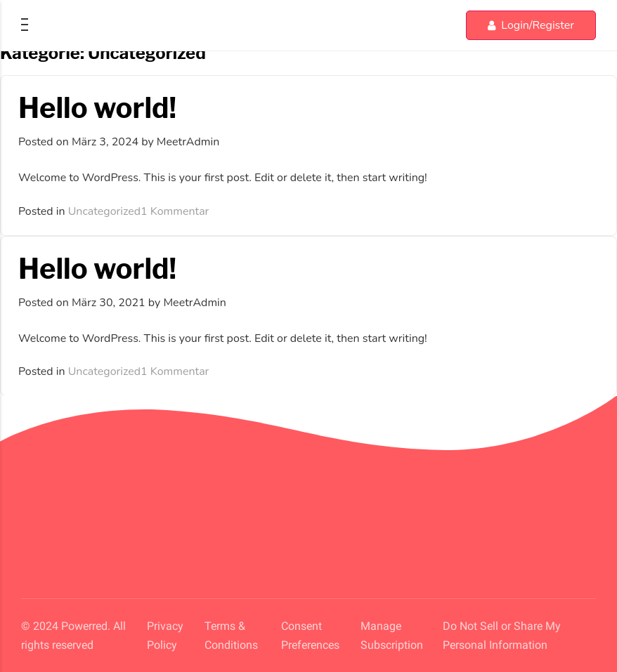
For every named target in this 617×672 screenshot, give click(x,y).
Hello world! (97, 108)
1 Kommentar (175, 211)
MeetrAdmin (188, 142)
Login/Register (531, 25)
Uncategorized (104, 211)
